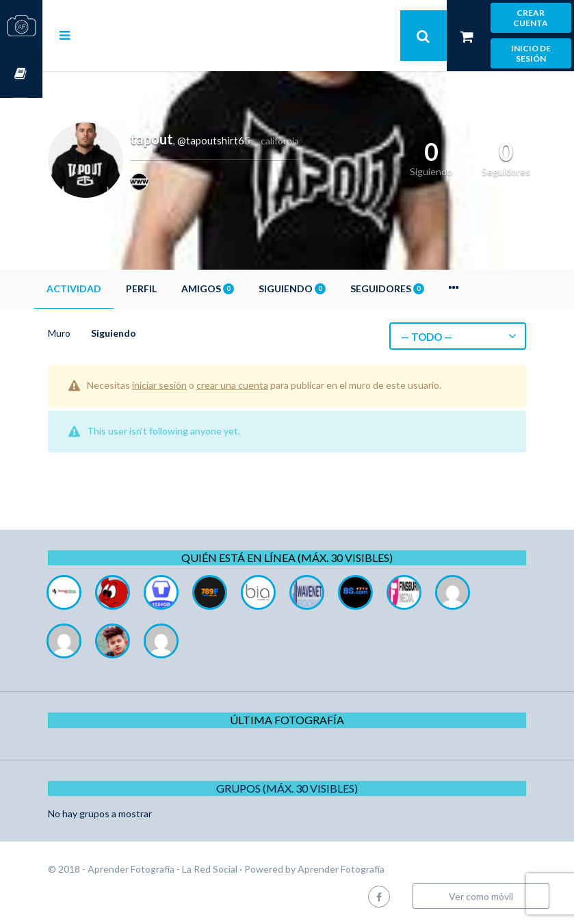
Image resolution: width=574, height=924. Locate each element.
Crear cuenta (531, 18)
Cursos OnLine (21, 74)
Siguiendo (335, 288)
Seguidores (430, 288)
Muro (102, 333)
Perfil (184, 288)
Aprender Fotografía (383, 869)
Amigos (250, 288)
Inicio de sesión (531, 53)
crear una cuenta (275, 385)
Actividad (116, 288)
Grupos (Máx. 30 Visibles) (308, 788)
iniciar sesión (202, 385)
